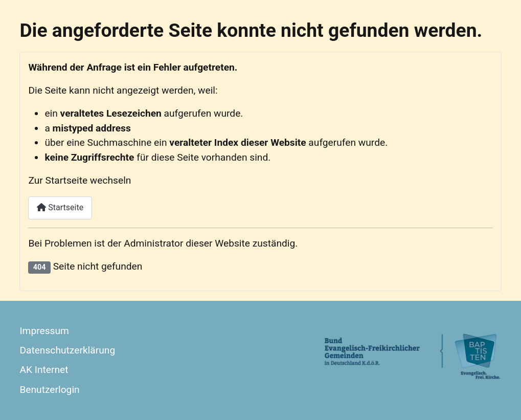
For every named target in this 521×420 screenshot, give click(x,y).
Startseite (60, 207)
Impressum (44, 331)
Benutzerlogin (49, 390)
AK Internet (44, 370)
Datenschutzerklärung (67, 350)
